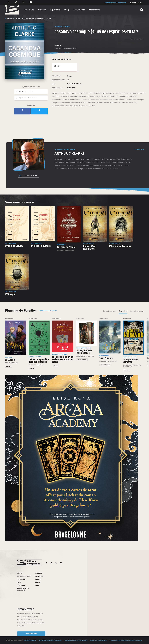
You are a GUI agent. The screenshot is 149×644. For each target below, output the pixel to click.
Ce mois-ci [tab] (123, 311)
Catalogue (29, 10)
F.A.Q (19, 582)
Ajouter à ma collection (24, 92)
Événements (79, 10)
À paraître (55, 10)
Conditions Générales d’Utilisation (50, 640)
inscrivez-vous (31, 634)
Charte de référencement (99, 640)
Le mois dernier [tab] (110, 311)
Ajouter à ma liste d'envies (26, 98)
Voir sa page (139, 149)
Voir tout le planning (48, 311)
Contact (38, 579)
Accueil (20, 573)
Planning (39, 573)
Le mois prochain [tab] (137, 311)
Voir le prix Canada (137, 39)
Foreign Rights (136, 3)
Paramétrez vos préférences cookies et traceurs (126, 640)
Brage (18, 19)
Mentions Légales (30, 640)
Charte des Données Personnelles (76, 640)
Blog (67, 10)
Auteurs (42, 10)
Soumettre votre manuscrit (115, 3)
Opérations (95, 10)
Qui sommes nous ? (24, 576)
